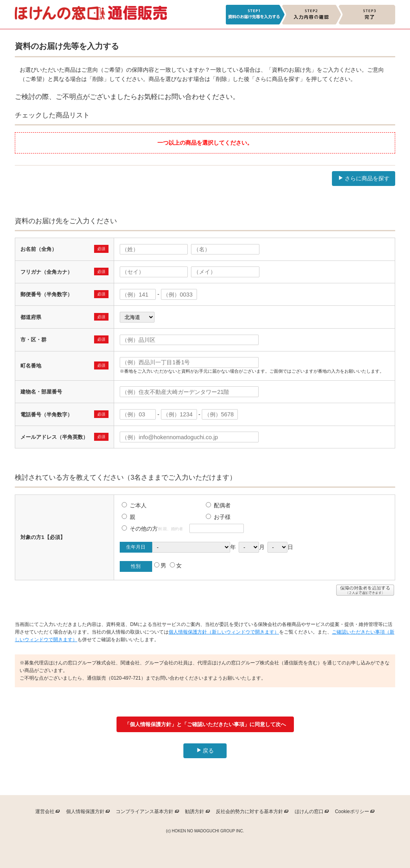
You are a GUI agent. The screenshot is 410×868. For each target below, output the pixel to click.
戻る (205, 750)
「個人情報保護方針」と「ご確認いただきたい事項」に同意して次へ (205, 724)
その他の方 (140, 529)
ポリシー (352, 813)
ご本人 (134, 505)
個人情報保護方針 (85, 813)
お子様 (218, 517)
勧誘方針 (195, 813)
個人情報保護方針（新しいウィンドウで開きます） (224, 632)
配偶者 (218, 505)
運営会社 (45, 813)
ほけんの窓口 (309, 813)
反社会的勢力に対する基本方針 (249, 813)
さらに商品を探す (364, 178)
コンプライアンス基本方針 (145, 813)
